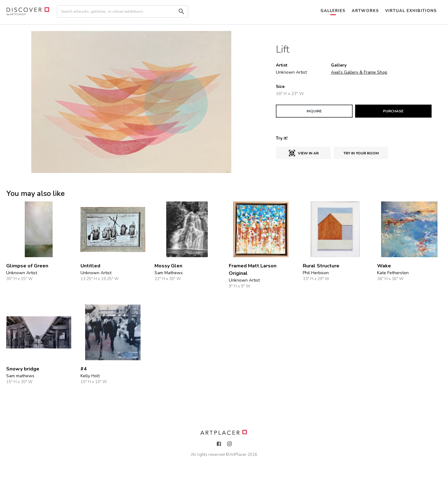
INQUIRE (314, 111)
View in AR (303, 153)
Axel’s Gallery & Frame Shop (359, 72)
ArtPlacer (238, 455)
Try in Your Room (361, 153)
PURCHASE (393, 111)
